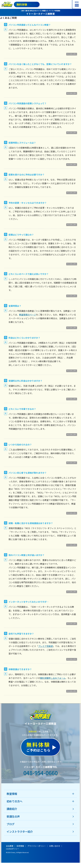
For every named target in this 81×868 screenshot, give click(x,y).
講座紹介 (12, 809)
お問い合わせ (55, 846)
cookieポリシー (13, 849)
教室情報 (12, 794)
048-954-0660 (40, 773)
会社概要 (10, 846)
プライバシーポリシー (37, 846)
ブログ (11, 824)
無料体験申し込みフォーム (53, 678)
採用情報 (20, 846)
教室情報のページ (28, 315)
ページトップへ (72, 54)
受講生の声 (13, 816)
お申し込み (27, 4)
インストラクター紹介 (20, 832)
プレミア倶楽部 (46, 646)
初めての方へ (15, 801)
